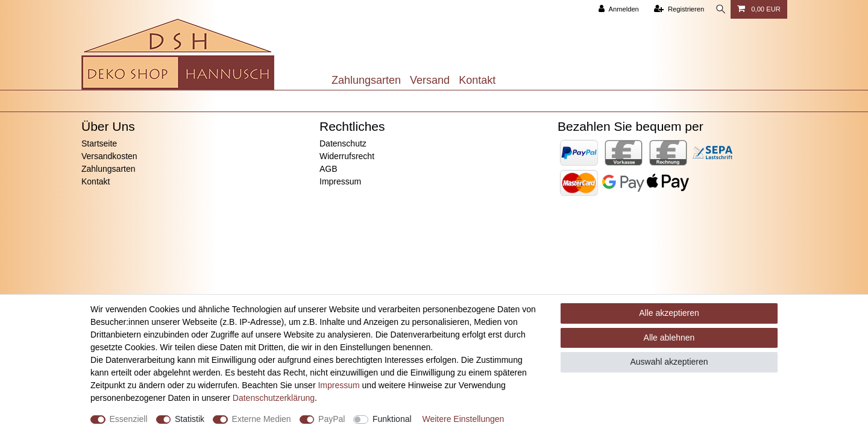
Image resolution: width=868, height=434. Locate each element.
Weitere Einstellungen (463, 419)
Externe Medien (262, 419)
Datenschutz (343, 143)
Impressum (340, 181)
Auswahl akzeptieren (669, 362)
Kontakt (477, 80)
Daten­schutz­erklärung (274, 398)
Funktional (392, 419)
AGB (329, 169)
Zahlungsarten (366, 80)
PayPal (332, 419)
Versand (430, 80)
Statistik (190, 419)
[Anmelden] (615, 9)
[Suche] (719, 9)
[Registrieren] (675, 9)
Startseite (99, 143)
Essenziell (129, 419)
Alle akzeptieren (669, 313)
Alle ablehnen (669, 338)
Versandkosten (109, 156)
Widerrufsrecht (347, 156)
